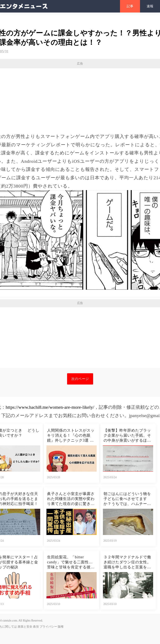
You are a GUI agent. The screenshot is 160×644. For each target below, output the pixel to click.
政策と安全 (25, 627)
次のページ (80, 379)
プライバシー (48, 627)
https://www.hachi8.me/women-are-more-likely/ (50, 407)
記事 (130, 6)
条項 (36, 627)
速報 (150, 6)
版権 (61, 627)
